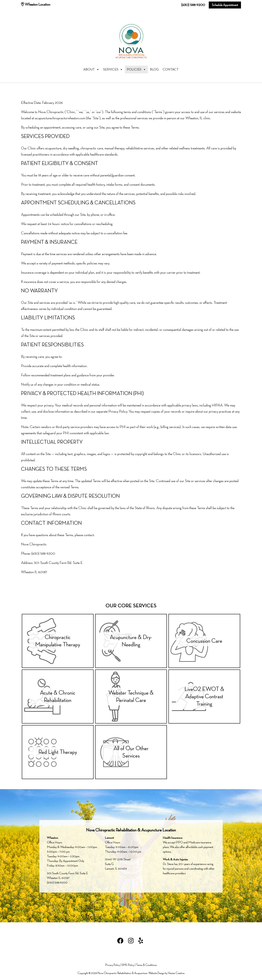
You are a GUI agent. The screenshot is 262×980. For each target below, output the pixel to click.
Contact (171, 69)
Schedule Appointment (225, 5)
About (91, 69)
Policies (136, 69)
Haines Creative (176, 973)
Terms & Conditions (146, 965)
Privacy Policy (113, 965)
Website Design (156, 973)
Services (113, 69)
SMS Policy (128, 965)
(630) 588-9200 (193, 5)
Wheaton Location (36, 5)
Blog (154, 69)
